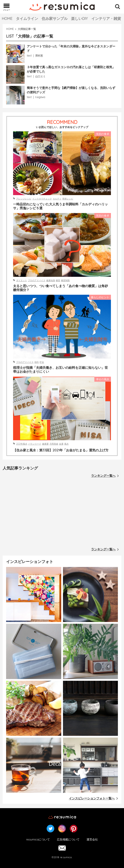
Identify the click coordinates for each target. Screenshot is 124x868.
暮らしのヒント (100, 297)
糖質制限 (65, 280)
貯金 (42, 362)
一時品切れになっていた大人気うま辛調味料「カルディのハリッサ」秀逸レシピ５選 (60, 206)
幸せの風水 (103, 379)
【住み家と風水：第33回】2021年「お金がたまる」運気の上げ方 (61, 450)
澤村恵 (39, 56)
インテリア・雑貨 (106, 18)
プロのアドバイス (37, 280)
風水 (66, 444)
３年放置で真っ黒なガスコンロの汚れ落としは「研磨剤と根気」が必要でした (71, 69)
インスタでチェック (42, 199)
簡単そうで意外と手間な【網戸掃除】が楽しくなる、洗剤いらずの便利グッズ (71, 90)
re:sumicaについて (38, 839)
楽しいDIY (79, 18)
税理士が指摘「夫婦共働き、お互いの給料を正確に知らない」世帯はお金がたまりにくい (60, 370)
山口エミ (40, 76)
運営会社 (92, 839)
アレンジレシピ (24, 199)
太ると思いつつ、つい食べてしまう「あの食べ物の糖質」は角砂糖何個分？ (60, 288)
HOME (7, 18)
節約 (37, 362)
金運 (61, 444)
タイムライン (27, 18)
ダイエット (22, 280)
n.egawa (40, 97)
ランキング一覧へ (105, 476)
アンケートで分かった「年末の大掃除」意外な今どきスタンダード (71, 49)
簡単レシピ (68, 199)
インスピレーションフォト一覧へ (93, 798)
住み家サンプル (55, 18)
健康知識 (51, 280)
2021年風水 (22, 444)
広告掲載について (68, 839)
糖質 (58, 280)
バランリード (35, 444)
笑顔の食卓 (103, 134)
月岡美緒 (54, 444)
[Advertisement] (62, 514)
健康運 (45, 444)
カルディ (57, 199)
